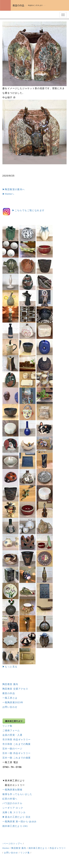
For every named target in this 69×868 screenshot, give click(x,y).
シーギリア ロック (13, 808)
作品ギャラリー (58, 848)
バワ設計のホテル (12, 803)
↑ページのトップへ (12, 844)
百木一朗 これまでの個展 (17, 758)
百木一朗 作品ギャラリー (17, 753)
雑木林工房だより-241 (15, 826)
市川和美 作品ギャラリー (17, 739)
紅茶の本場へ (10, 799)
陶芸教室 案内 (10, 684)
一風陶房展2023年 (13, 702)
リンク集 (7, 726)
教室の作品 (9, 693)
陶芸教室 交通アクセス (15, 689)
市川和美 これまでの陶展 (17, 744)
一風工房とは (10, 698)
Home (6, 848)
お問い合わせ (10, 707)
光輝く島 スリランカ (14, 812)
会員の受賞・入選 (12, 735)
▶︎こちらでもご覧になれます (28, 210)
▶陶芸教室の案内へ (14, 189)
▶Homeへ (8, 194)
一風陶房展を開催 (12, 790)
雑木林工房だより (38, 848)
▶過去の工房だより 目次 (17, 817)
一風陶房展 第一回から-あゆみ (20, 821)
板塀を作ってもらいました (17, 794)
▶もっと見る (10, 667)
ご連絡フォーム (11, 730)
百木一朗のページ (12, 749)
